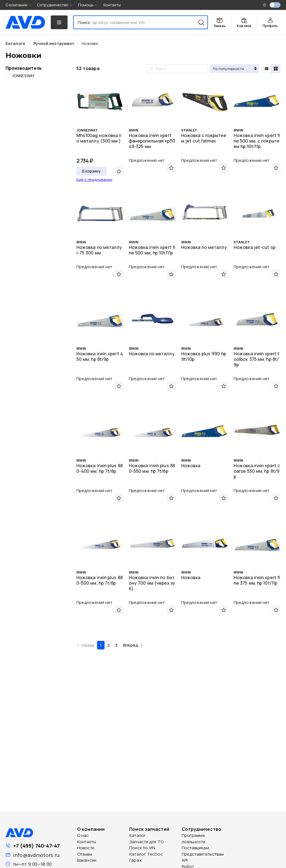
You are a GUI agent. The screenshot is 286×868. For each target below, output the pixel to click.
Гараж (136, 860)
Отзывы (85, 854)
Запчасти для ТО (146, 842)
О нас (83, 835)
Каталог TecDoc (146, 854)
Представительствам (203, 854)
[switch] (275, 5)
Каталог (138, 835)
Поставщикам (195, 848)
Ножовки (90, 43)
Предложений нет (147, 160)
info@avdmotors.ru (36, 855)
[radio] (266, 69)
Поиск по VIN (142, 848)
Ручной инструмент (54, 43)
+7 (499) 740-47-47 (37, 846)
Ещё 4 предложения (94, 179)
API (185, 860)
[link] (54, 43)
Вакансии (87, 860)
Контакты (112, 5)
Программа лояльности (194, 839)
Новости (86, 848)
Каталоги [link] (16, 43)
